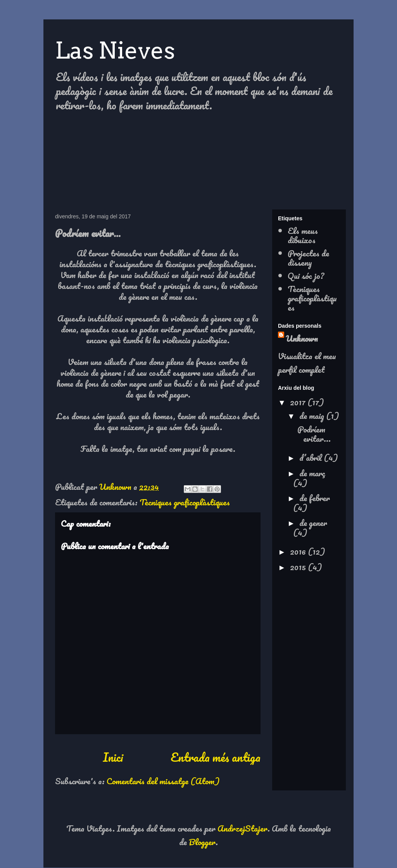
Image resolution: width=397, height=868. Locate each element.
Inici (113, 757)
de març (312, 473)
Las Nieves (115, 50)
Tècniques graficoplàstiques (185, 502)
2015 (299, 567)
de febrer (315, 498)
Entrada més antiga (216, 757)
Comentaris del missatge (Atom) (163, 781)
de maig (313, 416)
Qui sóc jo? (306, 276)
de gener (313, 523)
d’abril (312, 457)
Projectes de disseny (308, 258)
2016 (299, 551)
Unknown (302, 338)
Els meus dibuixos (303, 235)
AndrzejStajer (243, 828)
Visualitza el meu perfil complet (307, 363)
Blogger (202, 842)
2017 (299, 402)
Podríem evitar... (314, 434)
